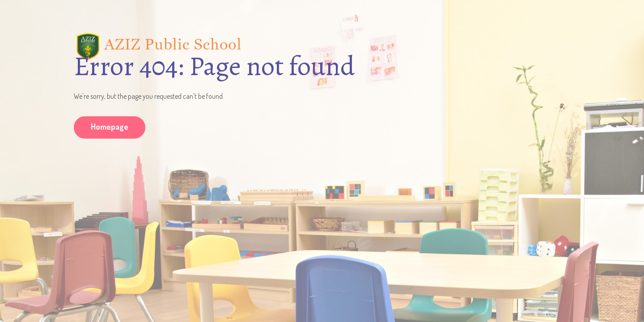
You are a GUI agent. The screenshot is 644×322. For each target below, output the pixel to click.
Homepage (110, 127)
